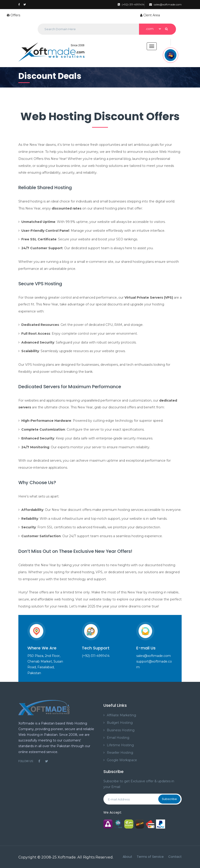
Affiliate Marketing (121, 715)
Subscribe (169, 799)
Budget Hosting (120, 723)
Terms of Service (150, 857)
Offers (13, 15)
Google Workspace (122, 760)
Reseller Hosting (120, 753)
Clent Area (150, 15)
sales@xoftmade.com (165, 4)
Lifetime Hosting (120, 745)
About (127, 857)
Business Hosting (121, 730)
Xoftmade (67, 857)
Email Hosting (118, 738)
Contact (175, 857)
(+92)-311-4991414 (131, 4)
